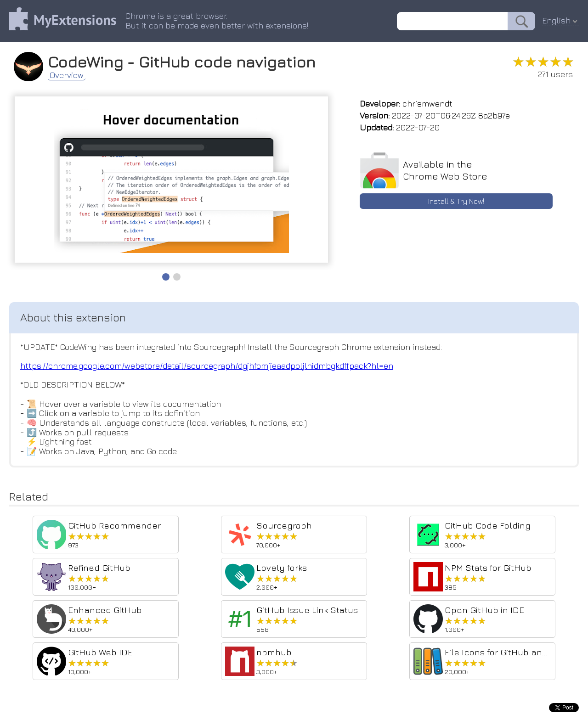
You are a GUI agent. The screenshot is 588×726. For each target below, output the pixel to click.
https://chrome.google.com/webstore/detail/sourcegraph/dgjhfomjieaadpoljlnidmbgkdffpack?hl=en (207, 366)
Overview (67, 75)
